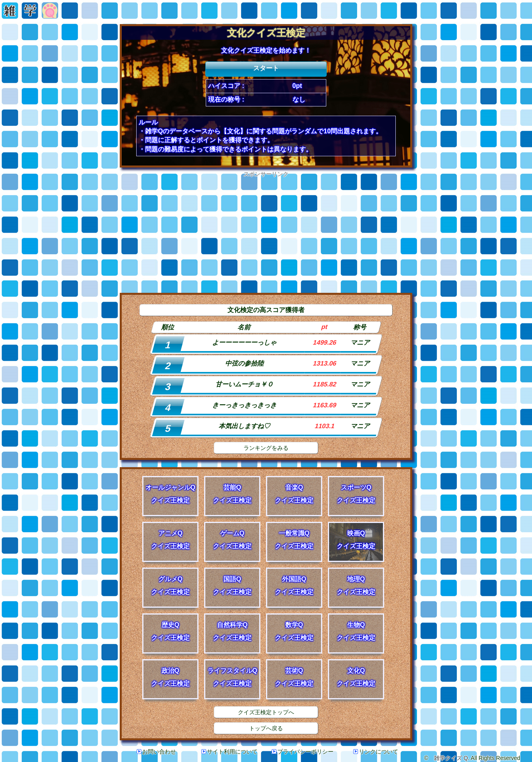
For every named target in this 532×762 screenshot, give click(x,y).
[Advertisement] (266, 234)
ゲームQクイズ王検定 (232, 540)
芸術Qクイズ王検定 (294, 677)
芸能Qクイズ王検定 (232, 494)
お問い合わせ (156, 752)
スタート (266, 68)
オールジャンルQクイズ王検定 (170, 494)
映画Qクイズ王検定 (356, 540)
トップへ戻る (266, 728)
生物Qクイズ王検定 (356, 631)
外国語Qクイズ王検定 (294, 585)
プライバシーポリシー (303, 752)
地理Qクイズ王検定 (356, 585)
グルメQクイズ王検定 (170, 585)
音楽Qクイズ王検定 (294, 494)
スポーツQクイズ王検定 (356, 494)
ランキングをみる (266, 448)
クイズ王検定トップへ (266, 712)
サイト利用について (229, 752)
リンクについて (376, 752)
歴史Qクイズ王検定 (170, 631)
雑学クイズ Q (451, 758)
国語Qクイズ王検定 (232, 585)
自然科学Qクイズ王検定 (232, 631)
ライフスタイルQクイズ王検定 (232, 677)
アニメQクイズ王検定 (170, 540)
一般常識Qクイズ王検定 (294, 540)
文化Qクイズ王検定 (356, 677)
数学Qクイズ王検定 (294, 631)
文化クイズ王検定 (266, 33)
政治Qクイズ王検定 (170, 677)
